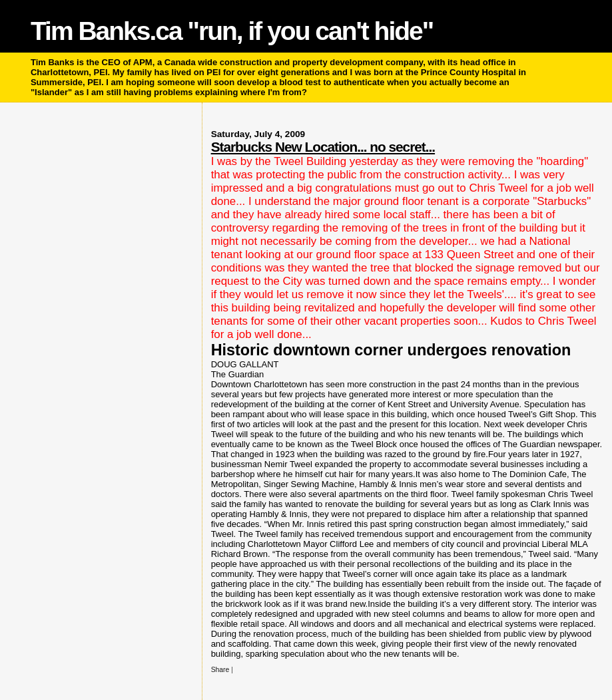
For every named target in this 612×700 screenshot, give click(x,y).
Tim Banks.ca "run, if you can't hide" (232, 31)
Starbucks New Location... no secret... (323, 147)
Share (220, 670)
